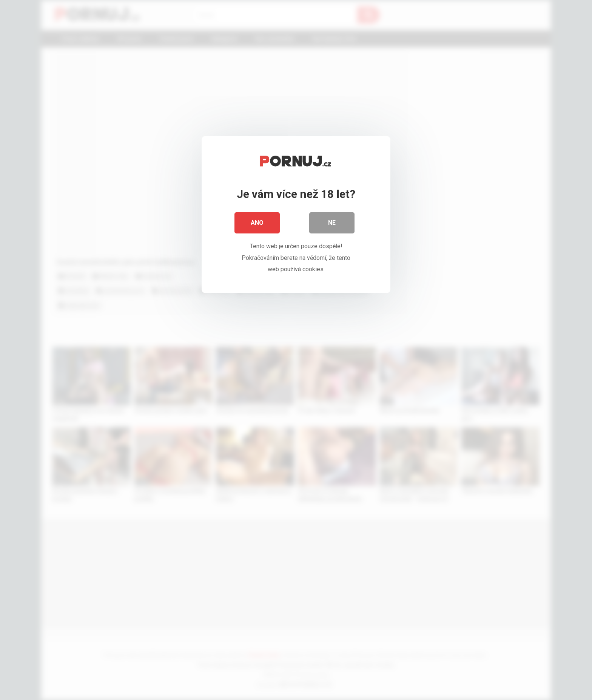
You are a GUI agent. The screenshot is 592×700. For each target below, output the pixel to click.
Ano (257, 223)
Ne (332, 223)
